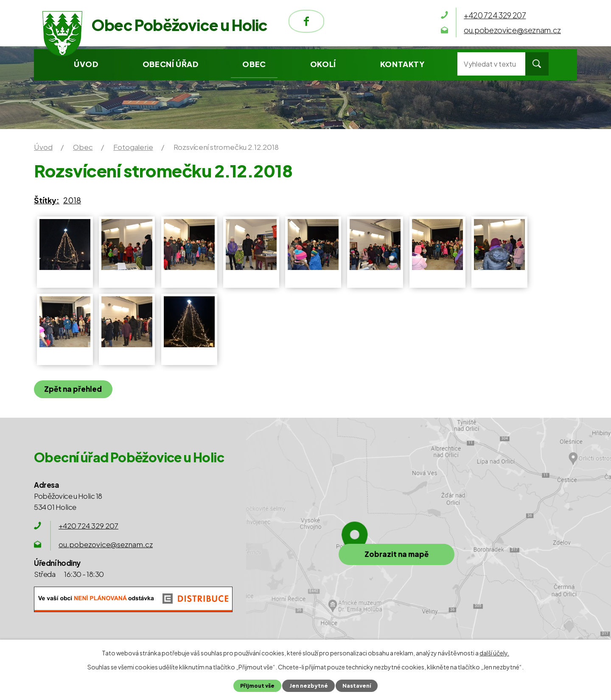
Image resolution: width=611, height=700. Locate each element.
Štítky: (47, 200)
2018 (72, 200)
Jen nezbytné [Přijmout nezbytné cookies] (308, 686)
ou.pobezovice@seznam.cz (106, 544)
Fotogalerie (133, 147)
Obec (254, 64)
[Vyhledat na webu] (491, 64)
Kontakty (402, 64)
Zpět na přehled (73, 389)
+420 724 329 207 (88, 526)
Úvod (86, 64)
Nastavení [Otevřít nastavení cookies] (356, 686)
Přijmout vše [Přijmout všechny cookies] (257, 686)
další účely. (494, 653)
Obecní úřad (171, 64)
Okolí (323, 64)
